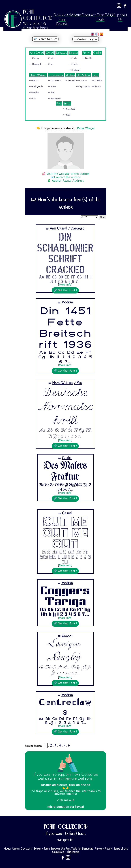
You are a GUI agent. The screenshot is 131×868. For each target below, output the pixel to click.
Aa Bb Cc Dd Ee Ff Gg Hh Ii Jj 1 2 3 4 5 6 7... (65, 279)
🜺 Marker (34, 93)
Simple (67, 103)
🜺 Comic (50, 58)
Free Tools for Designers (79, 849)
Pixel (59, 103)
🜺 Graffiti (97, 81)
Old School (84, 75)
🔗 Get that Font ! (65, 290)
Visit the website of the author (68, 174)
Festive (87, 53)
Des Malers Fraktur (65, 472)
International (56, 75)
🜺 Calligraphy (36, 87)
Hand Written (38, 75)
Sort (102, 217)
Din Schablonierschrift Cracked (65, 253)
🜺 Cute (49, 64)
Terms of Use (121, 849)
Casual (50, 53)
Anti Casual (37, 53)
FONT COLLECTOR (38, 15)
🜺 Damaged (35, 64)
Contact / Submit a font (35, 849)
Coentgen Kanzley (65, 652)
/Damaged (76, 228)
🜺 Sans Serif (69, 109)
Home (7, 849)
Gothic (97, 53)
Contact (89, 15)
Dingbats (61, 53)
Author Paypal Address (68, 181)
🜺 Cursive (74, 64)
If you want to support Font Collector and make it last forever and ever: (66, 777)
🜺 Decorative (55, 81)
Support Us (120, 17)
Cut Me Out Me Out (65, 533)
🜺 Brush (34, 81)
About (76, 15)
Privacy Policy (103, 849)
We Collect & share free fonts (36, 26)
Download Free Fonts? (62, 19)
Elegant (73, 53)
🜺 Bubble (87, 58)
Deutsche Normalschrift (65, 406)
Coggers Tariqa (65, 596)
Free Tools (100, 17)
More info (65, 285)
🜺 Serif (67, 115)
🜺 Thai (51, 93)
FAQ (109, 15)
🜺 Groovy (81, 81)
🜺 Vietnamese (54, 98)
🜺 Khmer (52, 87)
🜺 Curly (73, 58)
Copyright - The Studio (65, 852)
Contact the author (67, 177)
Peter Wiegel (86, 128)
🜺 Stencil (97, 87)
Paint (95, 75)
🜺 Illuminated (75, 70)
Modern (70, 75)
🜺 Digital (70, 81)
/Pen (78, 383)
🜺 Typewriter (83, 87)
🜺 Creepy (34, 58)
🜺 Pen (32, 98)
